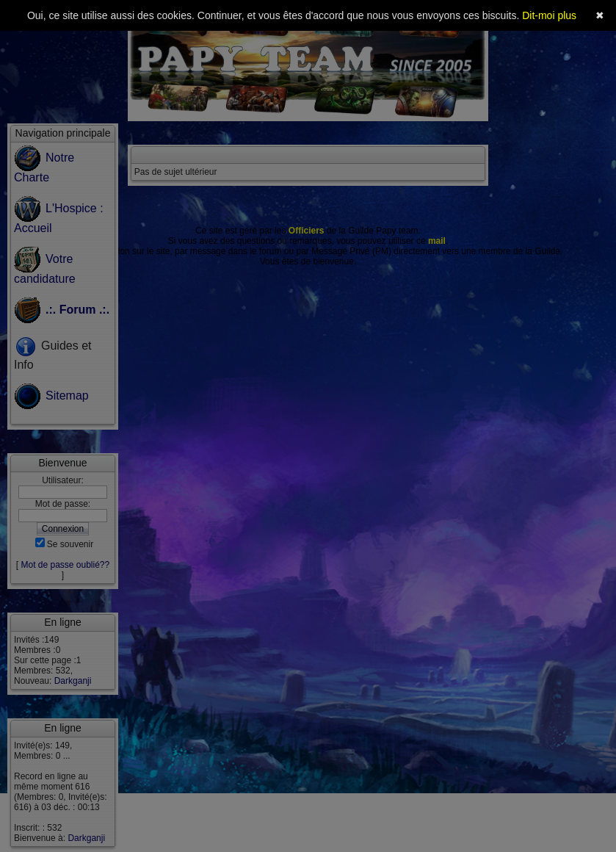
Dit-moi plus (549, 15)
